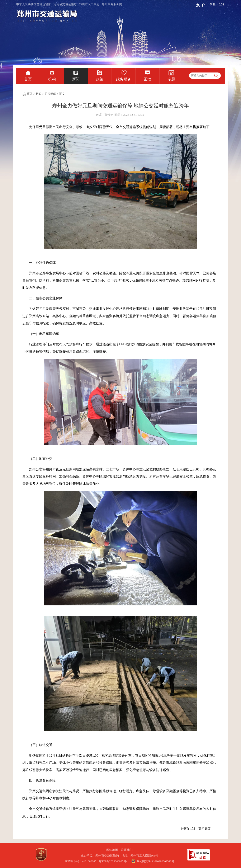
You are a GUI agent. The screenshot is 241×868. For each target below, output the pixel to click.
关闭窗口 (204, 829)
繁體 (213, 4)
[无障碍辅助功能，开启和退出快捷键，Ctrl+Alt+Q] (201, 5)
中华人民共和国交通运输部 (34, 4)
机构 (52, 79)
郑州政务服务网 (112, 4)
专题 (171, 79)
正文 (62, 94)
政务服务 (124, 79)
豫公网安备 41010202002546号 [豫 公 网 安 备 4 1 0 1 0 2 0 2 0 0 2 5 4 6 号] (153, 861)
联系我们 (127, 850)
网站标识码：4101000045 (80, 861)
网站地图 (112, 850)
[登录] (220, 4)
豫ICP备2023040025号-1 (114, 861)
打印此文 (188, 829)
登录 (222, 4)
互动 (147, 79)
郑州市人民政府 (89, 4)
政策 (100, 79)
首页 (28, 79)
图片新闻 (50, 94)
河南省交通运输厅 (65, 4)
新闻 (76, 79)
